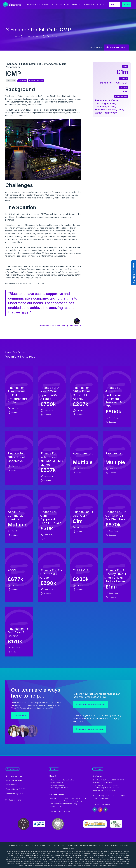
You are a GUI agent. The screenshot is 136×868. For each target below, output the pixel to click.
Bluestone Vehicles (14, 776)
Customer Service (57, 794)
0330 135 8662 (112, 785)
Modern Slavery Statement (109, 845)
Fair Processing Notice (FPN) (91, 865)
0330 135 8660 (118, 780)
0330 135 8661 (107, 782)
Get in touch (20, 715)
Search (113, 4)
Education (15, 36)
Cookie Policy (46, 845)
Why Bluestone (12, 785)
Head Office (55, 776)
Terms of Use (35, 845)
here (49, 865)
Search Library (15, 789)
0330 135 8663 (113, 788)
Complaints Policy (63, 811)
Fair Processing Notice (89, 845)
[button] (41, 4)
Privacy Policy (73, 845)
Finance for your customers (90, 729)
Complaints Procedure (110, 865)
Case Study (52, 36)
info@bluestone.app (62, 788)
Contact (127, 4)
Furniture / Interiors (33, 36)
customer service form (58, 806)
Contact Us (98, 776)
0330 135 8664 (110, 790)
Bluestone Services (14, 780)
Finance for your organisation (91, 704)
